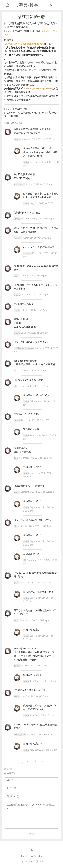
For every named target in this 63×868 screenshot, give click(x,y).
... (15, 371)
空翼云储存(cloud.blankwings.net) (26, 44)
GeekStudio (19, 184)
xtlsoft (17, 420)
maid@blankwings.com (38, 89)
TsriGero (18, 238)
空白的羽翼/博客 (22, 5)
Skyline (17, 666)
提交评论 (32, 834)
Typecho (38, 856)
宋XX (16, 621)
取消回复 (8, 769)
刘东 (16, 583)
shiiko (26, 162)
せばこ (17, 139)
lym (16, 458)
